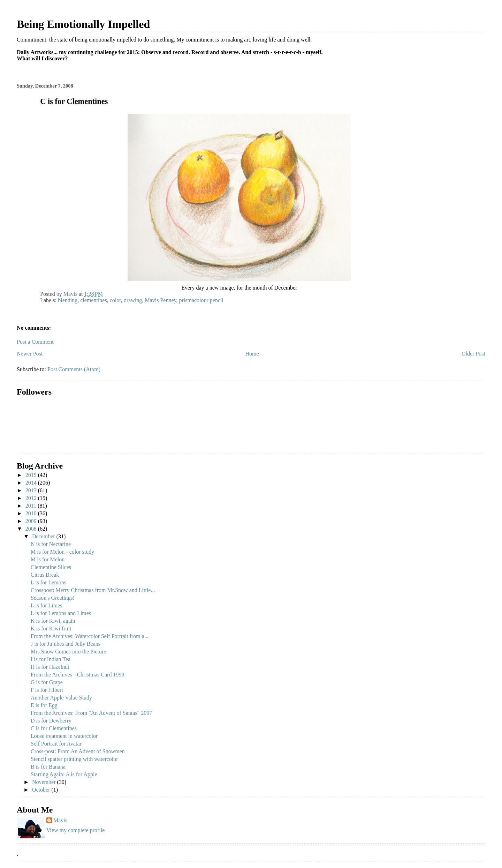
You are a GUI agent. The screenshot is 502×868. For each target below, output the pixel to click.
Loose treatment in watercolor (64, 736)
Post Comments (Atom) (74, 369)
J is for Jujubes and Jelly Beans (66, 644)
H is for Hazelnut (50, 667)
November (45, 782)
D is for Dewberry (51, 721)
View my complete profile (75, 830)
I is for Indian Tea (51, 659)
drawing (133, 300)
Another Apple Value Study (61, 698)
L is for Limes (47, 605)
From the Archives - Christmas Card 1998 (77, 675)
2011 (32, 506)
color (115, 300)
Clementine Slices (51, 567)
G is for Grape (47, 682)
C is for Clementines (54, 728)
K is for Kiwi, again (53, 621)
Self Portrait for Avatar (56, 744)
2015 (32, 475)
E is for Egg (44, 705)
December (44, 536)
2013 (32, 490)
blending (68, 300)
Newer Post (30, 354)
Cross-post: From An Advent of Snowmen (78, 751)
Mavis (60, 820)
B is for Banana (48, 767)
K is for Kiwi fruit (51, 628)
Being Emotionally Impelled (83, 24)
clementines (93, 300)
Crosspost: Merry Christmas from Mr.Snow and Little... (93, 590)
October (42, 790)
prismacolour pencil (201, 300)
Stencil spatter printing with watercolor (74, 759)
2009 (32, 521)
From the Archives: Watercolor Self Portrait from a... (90, 636)
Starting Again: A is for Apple (64, 774)
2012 (32, 498)
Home (252, 354)
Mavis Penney (160, 300)
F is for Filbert (47, 690)
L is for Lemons (48, 582)
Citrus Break (45, 575)
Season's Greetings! (53, 598)
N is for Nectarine (51, 544)
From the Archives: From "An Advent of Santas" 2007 (91, 713)
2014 (32, 483)
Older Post (473, 354)
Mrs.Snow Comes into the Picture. (69, 652)
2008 (32, 529)
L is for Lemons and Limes (61, 613)
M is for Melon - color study (62, 552)
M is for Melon (48, 559)
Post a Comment (35, 342)
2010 (32, 513)
